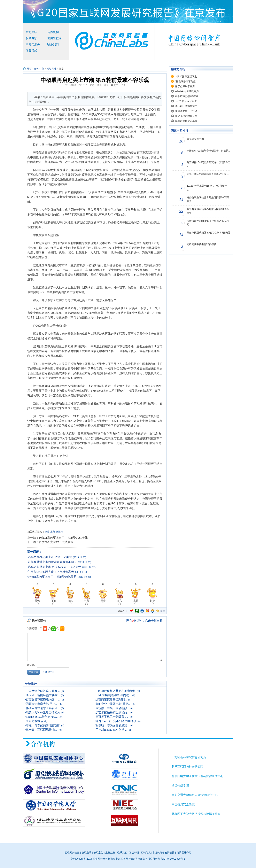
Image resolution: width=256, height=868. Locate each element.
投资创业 (52, 69)
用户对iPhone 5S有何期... (111, 730)
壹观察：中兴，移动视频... (112, 708)
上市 (53, 532)
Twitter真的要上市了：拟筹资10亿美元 (63, 538)
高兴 (119, 602)
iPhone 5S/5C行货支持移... (42, 717)
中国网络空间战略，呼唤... (43, 691)
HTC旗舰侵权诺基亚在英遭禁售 (116, 691)
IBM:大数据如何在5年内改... (113, 695)
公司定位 (98, 853)
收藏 (162, 611)
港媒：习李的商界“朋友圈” (43, 725)
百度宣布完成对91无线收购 (56, 542)
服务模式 (31, 51)
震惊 (37, 602)
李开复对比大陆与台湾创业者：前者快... (209, 151)
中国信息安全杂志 (183, 804)
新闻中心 (39, 69)
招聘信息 (146, 853)
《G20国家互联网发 (186, 77)
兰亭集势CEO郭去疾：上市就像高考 (51, 572)
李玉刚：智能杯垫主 (186, 106)
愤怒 (70, 602)
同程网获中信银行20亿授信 (201, 244)
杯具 (87, 602)
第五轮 (59, 532)
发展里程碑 (54, 38)
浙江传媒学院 (180, 786)
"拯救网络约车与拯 (185, 82)
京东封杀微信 (34, 721)
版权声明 (134, 853)
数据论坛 (158, 853)
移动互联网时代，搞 (186, 116)
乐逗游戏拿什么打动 (186, 111)
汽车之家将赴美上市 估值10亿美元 (50, 557)
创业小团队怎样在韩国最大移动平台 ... (208, 174)
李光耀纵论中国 (195, 139)
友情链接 (170, 853)
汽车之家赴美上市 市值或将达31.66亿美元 (55, 567)
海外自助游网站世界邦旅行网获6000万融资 (208, 199)
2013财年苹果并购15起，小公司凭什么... (207, 188)
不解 (54, 602)
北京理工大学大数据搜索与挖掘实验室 (196, 814)
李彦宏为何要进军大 (186, 121)
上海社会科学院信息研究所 (189, 757)
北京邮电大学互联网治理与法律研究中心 (197, 776)
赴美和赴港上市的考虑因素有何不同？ (52, 562)
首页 (29, 69)
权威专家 (31, 38)
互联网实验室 (72, 853)
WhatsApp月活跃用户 (187, 91)
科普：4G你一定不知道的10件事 (116, 721)
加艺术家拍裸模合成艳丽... (112, 712)
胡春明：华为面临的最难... (112, 725)
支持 (136, 602)
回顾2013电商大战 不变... (42, 704)
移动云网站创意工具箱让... (43, 708)
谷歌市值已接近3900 (187, 96)
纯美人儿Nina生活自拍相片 (43, 712)
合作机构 (53, 32)
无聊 (103, 602)
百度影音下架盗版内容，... (43, 700)
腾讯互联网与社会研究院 (187, 767)
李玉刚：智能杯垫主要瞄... (43, 695)
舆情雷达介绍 (184, 853)
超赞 (152, 602)
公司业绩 (86, 853)
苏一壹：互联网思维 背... (42, 730)
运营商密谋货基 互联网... (111, 700)
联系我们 (53, 44)
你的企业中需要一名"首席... (113, 704)
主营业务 (110, 853)
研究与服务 (33, 44)
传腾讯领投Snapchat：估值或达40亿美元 (208, 223)
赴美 (47, 532)
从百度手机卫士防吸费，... (112, 717)
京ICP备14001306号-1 (173, 859)
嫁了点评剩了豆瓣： (186, 86)
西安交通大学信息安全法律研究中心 (195, 795)
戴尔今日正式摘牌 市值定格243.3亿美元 (208, 233)
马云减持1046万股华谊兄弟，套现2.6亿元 (208, 164)
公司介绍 (31, 32)
